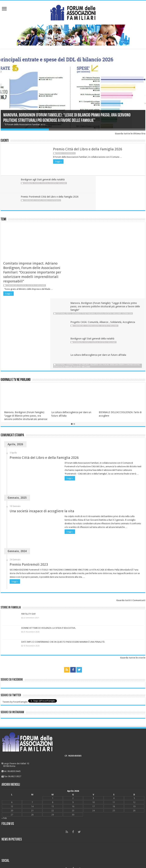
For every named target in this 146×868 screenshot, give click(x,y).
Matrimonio (9, 812)
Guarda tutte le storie (133, 575)
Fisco (92, 223)
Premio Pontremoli (65, 153)
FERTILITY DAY (29, 531)
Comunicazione (99, 244)
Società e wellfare (58, 183)
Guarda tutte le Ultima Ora (130, 134)
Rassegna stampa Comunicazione (93, 282)
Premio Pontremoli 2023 (29, 482)
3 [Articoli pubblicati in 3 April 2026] (93, 716)
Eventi (5, 141)
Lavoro (6, 823)
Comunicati (102, 187)
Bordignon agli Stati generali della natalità (43, 180)
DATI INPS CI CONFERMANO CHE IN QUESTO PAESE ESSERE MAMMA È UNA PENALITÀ (63, 559)
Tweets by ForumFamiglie (15, 619)
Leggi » (58, 161)
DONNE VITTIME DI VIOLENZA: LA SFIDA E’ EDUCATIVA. (49, 545)
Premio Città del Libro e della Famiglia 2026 (88, 149)
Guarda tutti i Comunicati (131, 518)
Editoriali (84, 223)
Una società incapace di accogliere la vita (42, 428)
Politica (45, 183)
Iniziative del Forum (123, 280)
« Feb (4, 735)
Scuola (6, 839)
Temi (3, 202)
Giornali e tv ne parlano (107, 223)
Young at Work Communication (80, 855)
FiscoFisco (8, 817)
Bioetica (7, 801)
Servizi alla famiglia (118, 282)
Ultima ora (92, 226)
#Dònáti (7, 844)
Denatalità (29, 183)
